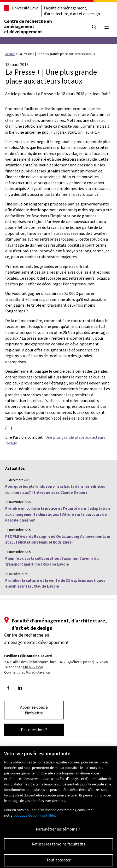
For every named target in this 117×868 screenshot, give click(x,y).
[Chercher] (94, 27)
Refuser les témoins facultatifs (58, 847)
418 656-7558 (33, 667)
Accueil (10, 54)
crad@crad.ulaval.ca (34, 672)
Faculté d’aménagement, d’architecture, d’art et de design (72, 11)
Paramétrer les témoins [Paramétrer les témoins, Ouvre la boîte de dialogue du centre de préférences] (56, 832)
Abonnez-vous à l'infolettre (34, 710)
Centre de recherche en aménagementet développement (28, 27)
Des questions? (34, 730)
